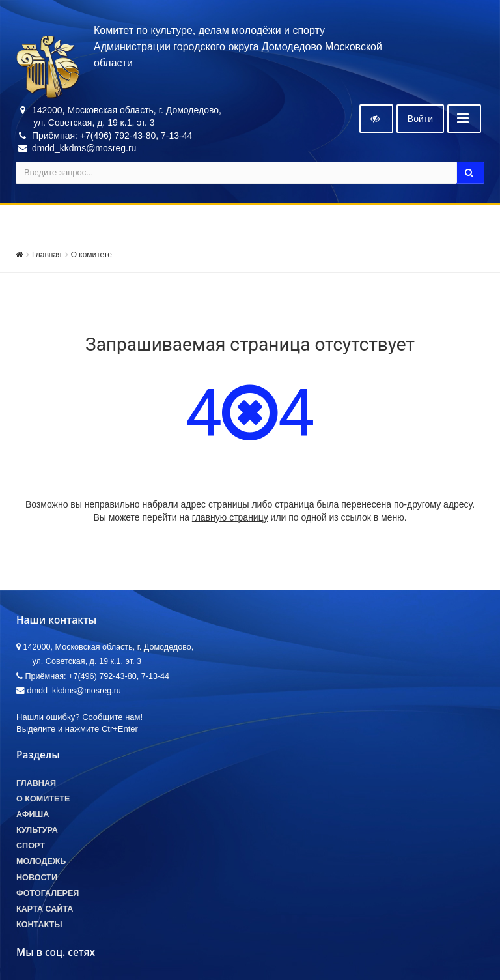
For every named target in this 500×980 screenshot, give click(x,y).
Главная (47, 255)
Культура (37, 830)
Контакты (39, 925)
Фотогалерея (48, 893)
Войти (420, 119)
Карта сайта (45, 909)
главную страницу (230, 517)
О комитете (91, 255)
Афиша (33, 814)
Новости (37, 878)
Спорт (31, 846)
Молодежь (41, 861)
